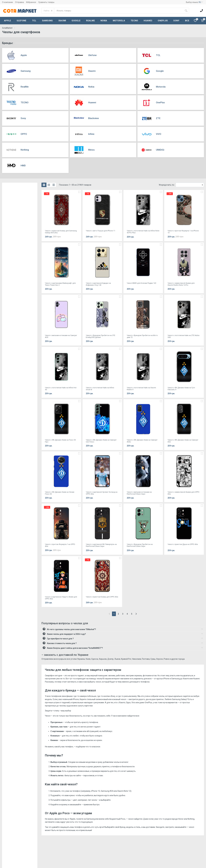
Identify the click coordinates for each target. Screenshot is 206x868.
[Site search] (119, 11)
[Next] (136, 614)
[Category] (48, 11)
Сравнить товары (46, 2)
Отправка (19, 2)
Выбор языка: (194, 2)
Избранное (31, 2)
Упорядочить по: (167, 185)
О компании (7, 2)
